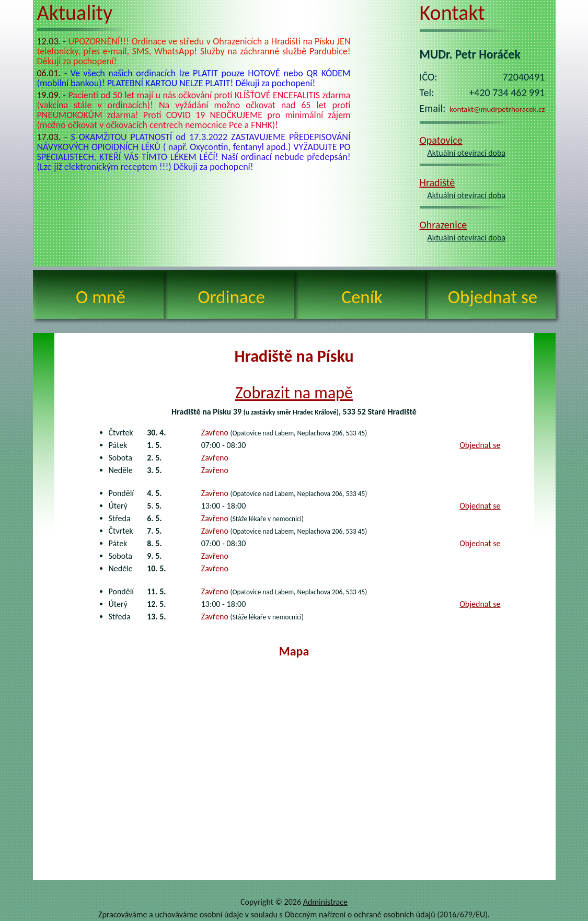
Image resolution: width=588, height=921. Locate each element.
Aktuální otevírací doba (467, 153)
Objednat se (493, 297)
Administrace (325, 902)
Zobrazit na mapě (294, 393)
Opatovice (441, 140)
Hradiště (437, 182)
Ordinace (231, 297)
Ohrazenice (443, 225)
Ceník (362, 297)
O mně (101, 297)
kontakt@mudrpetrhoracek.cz (497, 109)
